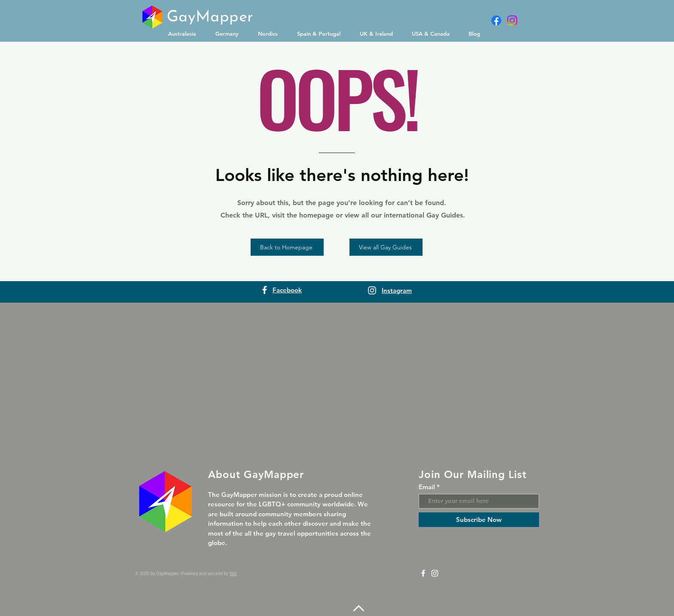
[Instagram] (512, 20)
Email (427, 487)
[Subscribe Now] (479, 520)
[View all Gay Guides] (386, 247)
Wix (233, 574)
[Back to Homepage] (287, 247)
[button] (185, 34)
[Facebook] (496, 20)
